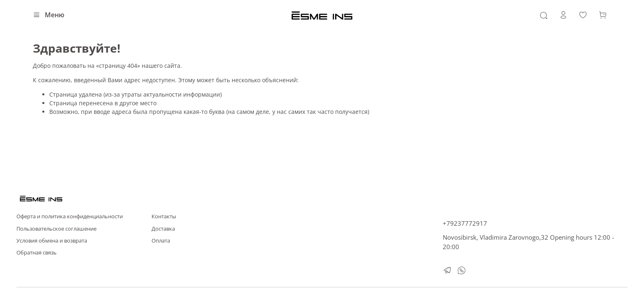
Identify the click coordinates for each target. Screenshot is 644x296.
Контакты (164, 216)
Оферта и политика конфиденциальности (70, 216)
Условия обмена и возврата (52, 241)
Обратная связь (37, 253)
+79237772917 (465, 223)
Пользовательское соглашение (56, 229)
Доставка (163, 229)
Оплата (161, 241)
